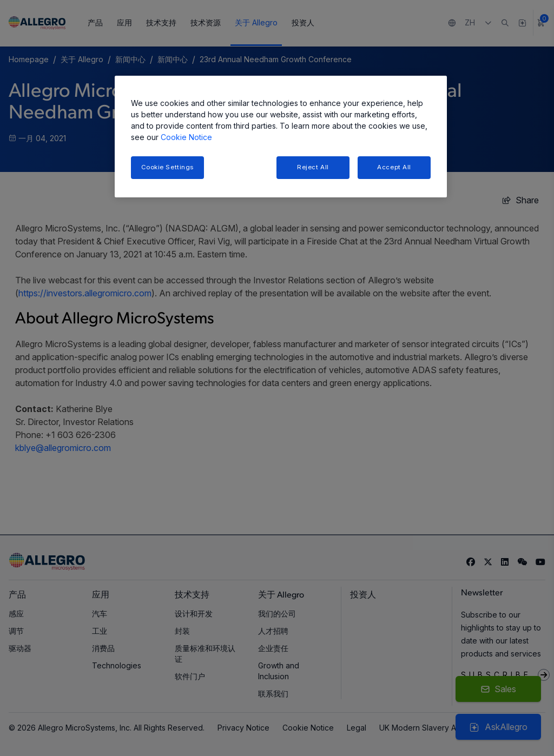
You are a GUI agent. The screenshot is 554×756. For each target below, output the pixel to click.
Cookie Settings (168, 167)
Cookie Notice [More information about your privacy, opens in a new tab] (186, 137)
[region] (281, 137)
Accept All (394, 167)
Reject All (313, 167)
